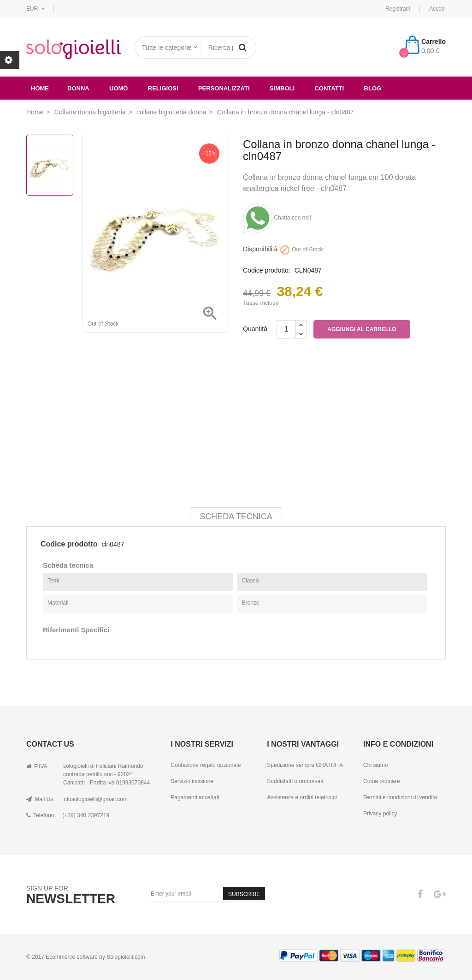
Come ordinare (381, 781)
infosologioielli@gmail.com (95, 799)
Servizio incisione (192, 781)
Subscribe (244, 894)
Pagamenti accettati (195, 797)
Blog (373, 88)
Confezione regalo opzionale (206, 765)
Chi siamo (375, 765)
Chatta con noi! (277, 218)
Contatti (329, 88)
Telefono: (41, 815)
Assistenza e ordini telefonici (302, 797)
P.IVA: (38, 766)
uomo (118, 88)
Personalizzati (224, 88)
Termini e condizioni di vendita (400, 797)
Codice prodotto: (267, 270)
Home (40, 88)
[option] (50, 165)
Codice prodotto (69, 544)
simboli (282, 88)
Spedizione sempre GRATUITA (305, 765)
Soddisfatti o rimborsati (295, 781)
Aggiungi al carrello (362, 329)
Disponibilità (260, 249)
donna (78, 88)
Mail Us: (41, 799)
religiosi (163, 88)
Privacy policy (380, 814)
